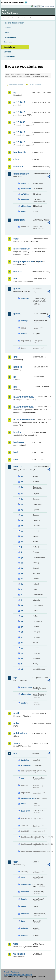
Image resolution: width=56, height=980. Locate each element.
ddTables (25, 194)
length (24, 899)
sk (22, 658)
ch (22, 504)
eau (23, 778)
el (22, 536)
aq (15, 92)
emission (25, 892)
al (22, 476)
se (22, 648)
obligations (26, 206)
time (23, 921)
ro (22, 637)
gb (22, 557)
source (24, 333)
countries (25, 298)
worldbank (19, 954)
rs (22, 643)
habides (18, 367)
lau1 (16, 452)
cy (22, 510)
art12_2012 (19, 102)
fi (22, 547)
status (24, 211)
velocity (25, 928)
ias (15, 377)
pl (22, 627)
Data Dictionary (23, 18)
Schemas (8, 42)
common (18, 167)
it (22, 589)
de (22, 520)
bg (22, 499)
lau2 (16, 459)
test (15, 753)
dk (22, 526)
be (22, 494)
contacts (25, 183)
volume (24, 935)
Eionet (14, 18)
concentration (27, 884)
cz (22, 515)
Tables (6, 33)
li (22, 595)
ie (22, 579)
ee (22, 531)
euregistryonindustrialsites (23, 261)
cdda (16, 159)
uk (22, 669)
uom (16, 862)
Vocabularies (9, 47)
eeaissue (25, 199)
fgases (17, 289)
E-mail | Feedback (11, 972)
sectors (24, 703)
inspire (17, 432)
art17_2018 (19, 142)
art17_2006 (19, 122)
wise (16, 944)
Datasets (7, 28)
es (22, 542)
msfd (16, 713)
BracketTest (26, 765)
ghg (15, 357)
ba (22, 487)
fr (22, 552)
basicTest (25, 760)
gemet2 (17, 314)
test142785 (26, 811)
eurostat (18, 271)
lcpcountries (27, 687)
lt (22, 600)
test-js (24, 804)
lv (22, 611)
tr (22, 664)
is (22, 584)
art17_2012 (19, 132)
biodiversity (20, 152)
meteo (24, 906)
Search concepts (35, 85)
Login (35, 6)
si (22, 653)
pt (22, 632)
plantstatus (26, 694)
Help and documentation (14, 23)
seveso (17, 743)
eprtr (16, 239)
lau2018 (18, 467)
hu (22, 574)
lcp (15, 678)
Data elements (10, 37)
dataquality (19, 220)
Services (7, 52)
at (22, 482)
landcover (19, 442)
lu (22, 605)
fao (15, 279)
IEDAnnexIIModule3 (23, 407)
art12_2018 (19, 112)
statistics (25, 914)
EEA (15, 2)
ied (15, 387)
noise (16, 723)
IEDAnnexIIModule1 (23, 397)
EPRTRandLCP (22, 249)
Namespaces (9, 57)
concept (25, 321)
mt (22, 616)
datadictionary (21, 174)
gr (22, 563)
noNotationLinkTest (27, 798)
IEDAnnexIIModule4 (23, 420)
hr (22, 568)
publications (20, 733)
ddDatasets (26, 189)
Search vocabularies (16, 85)
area (23, 877)
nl (22, 621)
